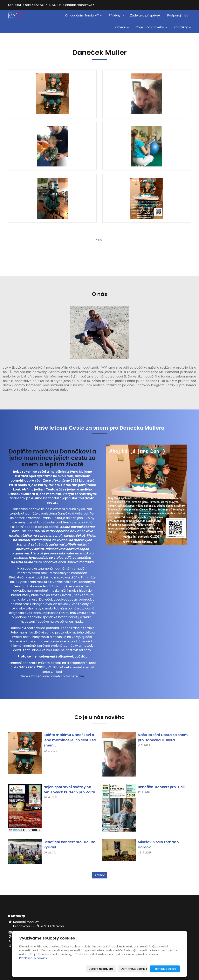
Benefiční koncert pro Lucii (161, 787)
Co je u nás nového (151, 27)
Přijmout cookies (165, 969)
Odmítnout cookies (134, 969)
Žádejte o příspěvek (145, 15)
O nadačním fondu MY (84, 15)
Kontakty (182, 27)
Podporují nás (178, 15)
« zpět (100, 240)
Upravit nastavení (101, 969)
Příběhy (116, 15)
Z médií (122, 27)
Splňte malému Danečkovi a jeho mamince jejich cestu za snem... (70, 740)
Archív (99, 875)
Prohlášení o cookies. (33, 958)
